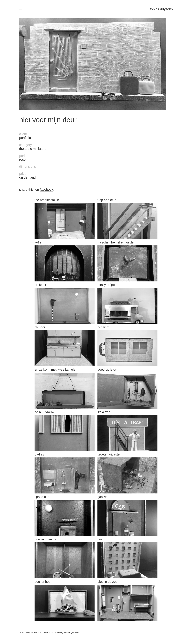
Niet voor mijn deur (48, 120)
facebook (47, 190)
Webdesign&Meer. (72, 633)
